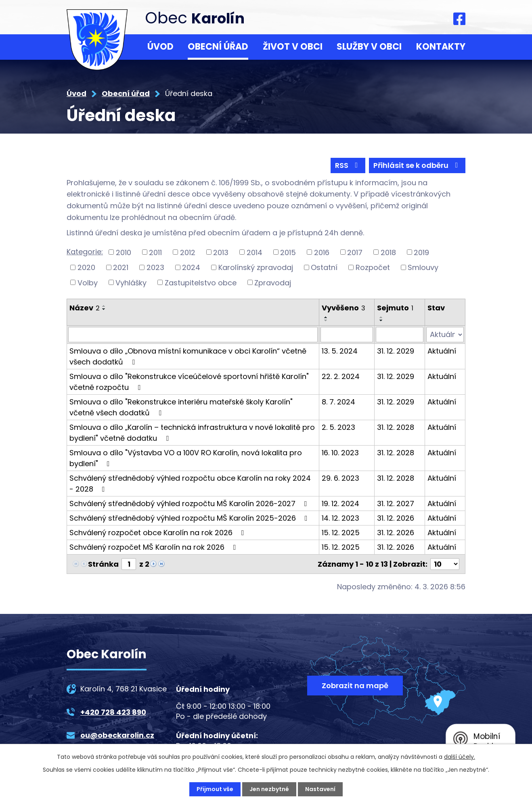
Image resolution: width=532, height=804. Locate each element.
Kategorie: (85, 252)
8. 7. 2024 (338, 402)
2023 (155, 267)
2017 (355, 252)
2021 (121, 267)
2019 (421, 252)
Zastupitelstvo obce (201, 282)
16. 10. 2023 (340, 453)
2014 (254, 252)
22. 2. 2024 (341, 376)
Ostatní (324, 267)
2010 (124, 252)
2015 (288, 252)
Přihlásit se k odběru (417, 165)
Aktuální (442, 351)
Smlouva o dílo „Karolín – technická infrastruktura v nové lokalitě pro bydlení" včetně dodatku (192, 433)
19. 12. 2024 (340, 504)
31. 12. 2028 (396, 427)
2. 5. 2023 (338, 427)
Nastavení (320, 789)
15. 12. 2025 (341, 533)
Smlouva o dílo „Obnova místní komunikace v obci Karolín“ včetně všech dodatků (188, 356)
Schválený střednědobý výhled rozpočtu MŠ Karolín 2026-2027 (190, 504)
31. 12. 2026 (396, 518)
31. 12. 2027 (396, 504)
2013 (221, 252)
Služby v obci (369, 47)
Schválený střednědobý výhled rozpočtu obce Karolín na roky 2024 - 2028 (190, 484)
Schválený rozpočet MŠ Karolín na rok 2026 (154, 547)
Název (85, 308)
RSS (348, 165)
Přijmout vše (215, 789)
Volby (88, 282)
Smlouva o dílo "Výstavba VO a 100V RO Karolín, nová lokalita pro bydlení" (186, 458)
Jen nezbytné (269, 789)
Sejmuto (395, 308)
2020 (86, 267)
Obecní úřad (218, 47)
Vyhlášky (131, 282)
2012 (188, 252)
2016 (322, 252)
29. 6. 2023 (340, 478)
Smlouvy (423, 267)
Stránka (103, 564)
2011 (155, 252)
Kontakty (441, 47)
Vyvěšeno (343, 308)
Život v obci (293, 47)
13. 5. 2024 (340, 351)
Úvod (160, 47)
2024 (191, 267)
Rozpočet (373, 267)
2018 (388, 252)
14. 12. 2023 (340, 518)
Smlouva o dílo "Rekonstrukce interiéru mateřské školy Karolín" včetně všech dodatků (181, 407)
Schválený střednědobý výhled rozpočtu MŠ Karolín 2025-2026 (190, 518)
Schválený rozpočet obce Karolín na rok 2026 (158, 533)
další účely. (460, 757)
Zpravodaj (273, 282)
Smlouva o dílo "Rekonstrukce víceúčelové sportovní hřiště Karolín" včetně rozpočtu (189, 382)
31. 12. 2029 (396, 351)
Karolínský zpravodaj (256, 267)
